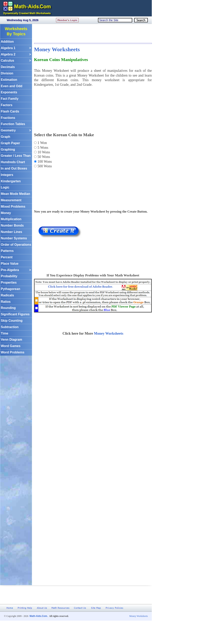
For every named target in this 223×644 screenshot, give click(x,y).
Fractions (8, 118)
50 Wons (43, 157)
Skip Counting (12, 321)
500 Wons (44, 166)
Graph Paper (10, 143)
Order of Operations (16, 245)
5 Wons (42, 148)
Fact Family (10, 99)
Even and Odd (12, 86)
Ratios (6, 302)
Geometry (16, 131)
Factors (7, 105)
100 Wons (44, 162)
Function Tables (13, 124)
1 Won (42, 143)
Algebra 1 (16, 48)
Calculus (16, 61)
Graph (5, 137)
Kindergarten (11, 181)
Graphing (8, 149)
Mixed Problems (13, 207)
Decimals (8, 67)
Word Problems (13, 352)
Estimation (9, 80)
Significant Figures (15, 314)
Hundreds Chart (13, 162)
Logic (5, 187)
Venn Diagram (11, 340)
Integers (7, 175)
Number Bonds (12, 225)
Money (6, 213)
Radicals (7, 295)
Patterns (7, 251)
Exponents (9, 92)
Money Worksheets (57, 49)
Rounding (8, 308)
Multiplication (11, 219)
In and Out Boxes (14, 168)
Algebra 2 (16, 55)
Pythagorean (10, 289)
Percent (7, 257)
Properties (9, 283)
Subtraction (10, 327)
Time (4, 333)
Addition (7, 42)
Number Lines (11, 232)
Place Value (10, 264)
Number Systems (14, 238)
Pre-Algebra (16, 270)
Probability (9, 276)
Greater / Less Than (16, 156)
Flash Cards (10, 111)
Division (7, 73)
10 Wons (43, 152)
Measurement (11, 200)
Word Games (11, 346)
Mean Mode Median (15, 194)
